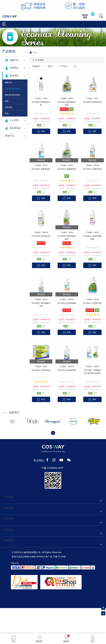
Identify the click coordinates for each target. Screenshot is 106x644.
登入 (93, 639)
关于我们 (9, 497)
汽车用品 (9, 107)
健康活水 (9, 82)
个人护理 (14, 120)
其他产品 (9, 136)
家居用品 (14, 76)
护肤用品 (14, 68)
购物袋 (66, 639)
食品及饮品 (15, 128)
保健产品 (14, 60)
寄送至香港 (85, 16)
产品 (13, 639)
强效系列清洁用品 (12, 95)
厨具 (7, 101)
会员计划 (9, 530)
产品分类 (9, 519)
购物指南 (9, 508)
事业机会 (9, 541)
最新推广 (40, 639)
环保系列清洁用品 (12, 89)
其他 (7, 113)
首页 (35, 52)
